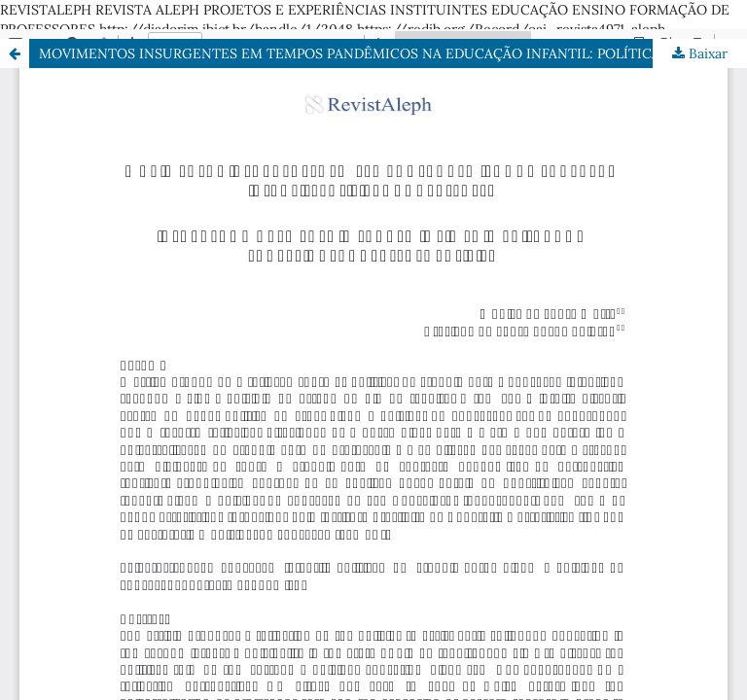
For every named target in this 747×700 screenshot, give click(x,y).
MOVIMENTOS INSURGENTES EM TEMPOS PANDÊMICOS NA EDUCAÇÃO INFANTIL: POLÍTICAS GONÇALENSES (393, 53)
